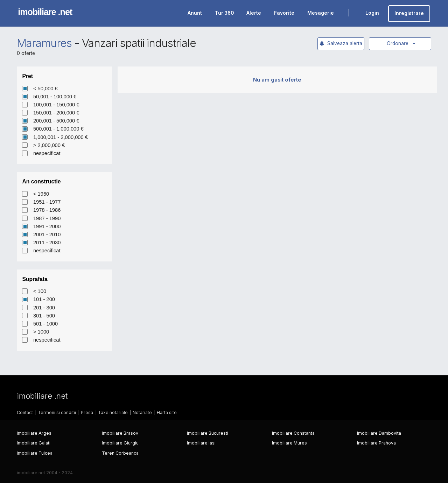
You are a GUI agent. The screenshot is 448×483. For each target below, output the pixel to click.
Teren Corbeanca (120, 453)
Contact (25, 412)
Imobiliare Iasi (201, 443)
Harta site (167, 412)
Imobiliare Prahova (376, 443)
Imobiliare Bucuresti (208, 433)
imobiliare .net (45, 12)
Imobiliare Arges (34, 433)
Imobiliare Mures (289, 443)
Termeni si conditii (57, 412)
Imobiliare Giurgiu (120, 443)
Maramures (44, 43)
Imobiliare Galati (34, 443)
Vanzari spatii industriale (139, 43)
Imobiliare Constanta (293, 433)
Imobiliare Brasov (120, 433)
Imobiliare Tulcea (35, 453)
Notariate (142, 412)
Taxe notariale (113, 412)
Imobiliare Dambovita (379, 433)
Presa (87, 412)
